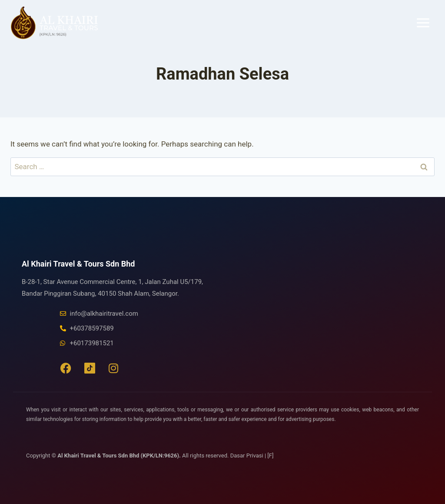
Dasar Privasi (247, 456)
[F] (270, 456)
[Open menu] (423, 23)
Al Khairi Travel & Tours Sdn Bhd (78, 264)
